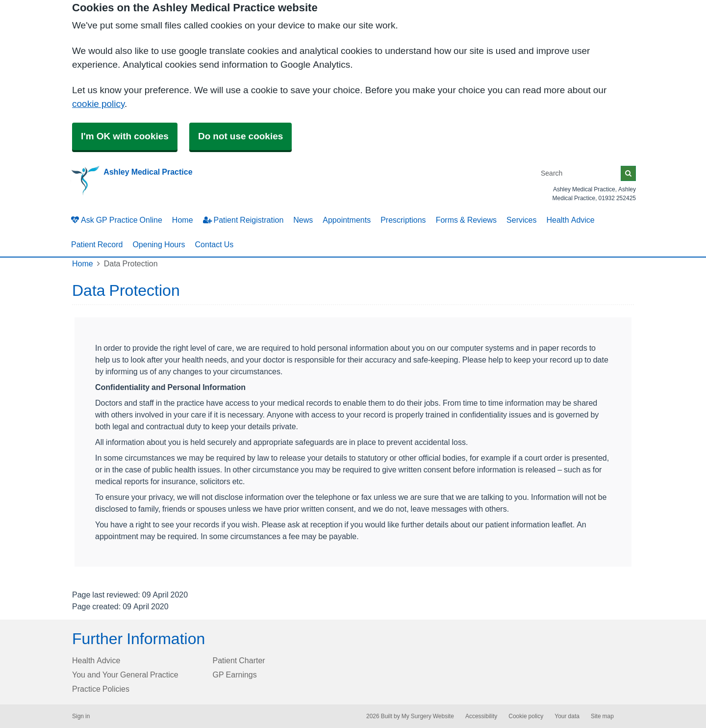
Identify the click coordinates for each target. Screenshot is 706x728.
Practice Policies (101, 689)
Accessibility (481, 716)
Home (183, 220)
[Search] (579, 173)
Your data (567, 716)
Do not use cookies (240, 136)
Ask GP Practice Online (117, 220)
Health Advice (570, 220)
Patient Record (97, 244)
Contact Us (214, 244)
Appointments (347, 220)
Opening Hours (159, 244)
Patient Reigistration (243, 220)
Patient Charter (239, 660)
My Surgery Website (428, 716)
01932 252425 (617, 198)
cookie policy (98, 104)
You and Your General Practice (125, 675)
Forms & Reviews (466, 220)
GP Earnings (235, 675)
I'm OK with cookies (125, 136)
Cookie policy (526, 716)
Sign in (81, 716)
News (303, 220)
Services (521, 220)
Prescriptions (403, 220)
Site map (602, 716)
